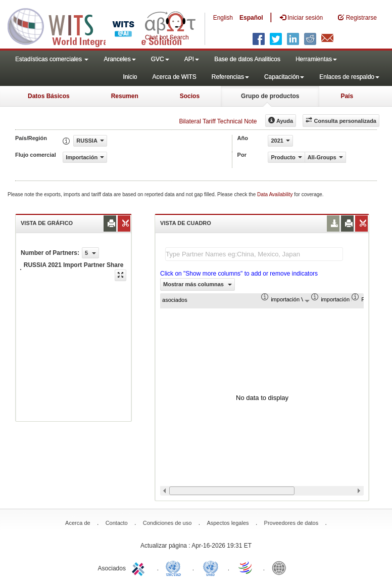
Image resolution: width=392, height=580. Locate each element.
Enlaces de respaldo (349, 77)
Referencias (230, 77)
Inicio (130, 77)
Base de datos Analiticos (247, 59)
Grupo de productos (270, 96)
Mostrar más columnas (198, 284)
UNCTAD (175, 567)
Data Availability (276, 194)
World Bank (281, 567)
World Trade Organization (246, 567)
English (223, 18)
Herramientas (316, 59)
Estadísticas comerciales (52, 59)
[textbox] (254, 254)
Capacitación (284, 77)
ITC (140, 567)
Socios (190, 96)
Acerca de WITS (174, 77)
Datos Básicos (49, 96)
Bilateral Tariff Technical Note (218, 121)
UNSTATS (211, 567)
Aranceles (119, 59)
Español (251, 18)
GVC (160, 59)
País (347, 96)
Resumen (125, 96)
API (192, 59)
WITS (101, 25)
